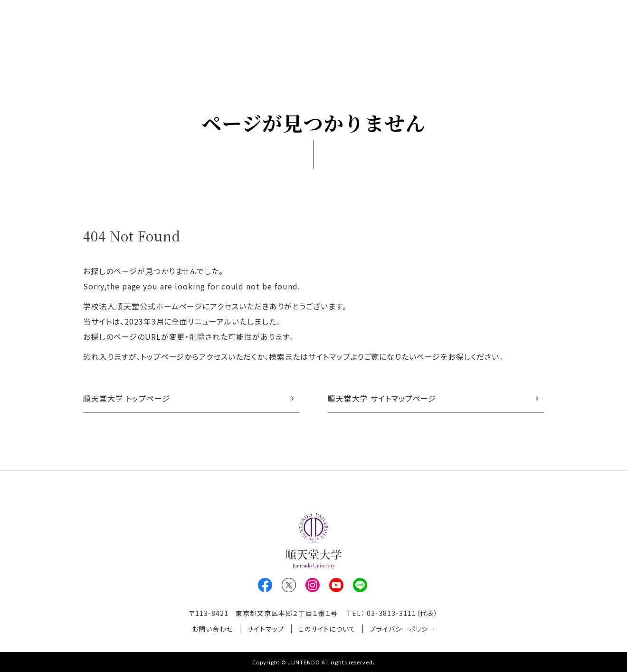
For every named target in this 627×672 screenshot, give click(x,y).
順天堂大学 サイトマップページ (382, 398)
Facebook (265, 585)
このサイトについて (327, 629)
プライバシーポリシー (402, 629)
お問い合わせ (213, 629)
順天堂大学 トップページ (127, 398)
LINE (360, 585)
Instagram (313, 585)
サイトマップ (266, 629)
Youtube (336, 585)
